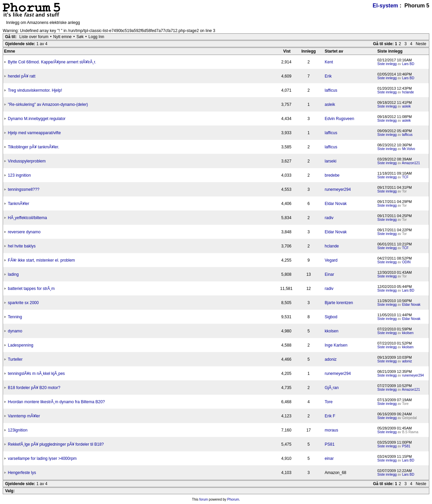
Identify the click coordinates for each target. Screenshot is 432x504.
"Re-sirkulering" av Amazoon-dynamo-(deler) (48, 105)
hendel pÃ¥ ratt (21, 76)
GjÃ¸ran (332, 388)
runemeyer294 (338, 189)
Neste (421, 44)
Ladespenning (20, 345)
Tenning (15, 317)
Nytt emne (63, 37)
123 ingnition (19, 175)
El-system (385, 6)
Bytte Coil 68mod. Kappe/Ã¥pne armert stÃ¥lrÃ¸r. (52, 62)
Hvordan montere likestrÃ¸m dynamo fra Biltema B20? (56, 402)
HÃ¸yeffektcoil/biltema (27, 218)
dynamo (15, 331)
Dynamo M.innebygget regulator (37, 119)
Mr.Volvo (408, 149)
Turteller (15, 359)
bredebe (332, 175)
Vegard (331, 260)
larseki (331, 161)
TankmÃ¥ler (18, 204)
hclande (408, 92)
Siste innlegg (387, 64)
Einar (329, 274)
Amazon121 (411, 163)
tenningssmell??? (23, 189)
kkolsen (332, 331)
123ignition (18, 430)
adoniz (331, 359)
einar (329, 458)
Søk (80, 37)
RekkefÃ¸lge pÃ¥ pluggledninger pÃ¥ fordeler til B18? (56, 444)
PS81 (330, 444)
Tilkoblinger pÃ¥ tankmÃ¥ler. (33, 147)
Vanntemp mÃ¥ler (24, 416)
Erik (328, 76)
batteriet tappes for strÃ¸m (31, 289)
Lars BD (408, 64)
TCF (405, 177)
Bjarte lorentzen (339, 303)
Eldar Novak (336, 204)
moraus (331, 430)
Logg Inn (96, 37)
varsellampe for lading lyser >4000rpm (42, 458)
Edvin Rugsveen (339, 119)
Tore (329, 402)
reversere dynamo (24, 232)
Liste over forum (34, 37)
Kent (329, 62)
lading (13, 274)
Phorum (233, 499)
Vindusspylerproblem (27, 161)
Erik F (330, 416)
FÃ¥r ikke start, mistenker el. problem (41, 260)
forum (204, 499)
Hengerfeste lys (22, 473)
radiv (329, 218)
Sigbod (331, 317)
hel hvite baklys (22, 246)
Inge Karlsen (336, 345)
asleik (330, 105)
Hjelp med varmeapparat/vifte (34, 133)
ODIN (406, 262)
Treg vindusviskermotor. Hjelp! (35, 90)
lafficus (331, 90)
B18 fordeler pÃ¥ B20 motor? (34, 388)
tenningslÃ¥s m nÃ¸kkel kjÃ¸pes (36, 374)
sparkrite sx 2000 (23, 303)
